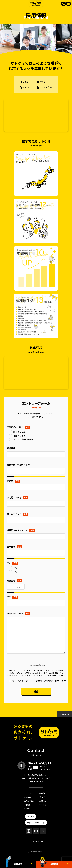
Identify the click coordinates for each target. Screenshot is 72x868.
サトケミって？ (28, 793)
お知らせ (43, 793)
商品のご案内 (29, 801)
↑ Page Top (65, 714)
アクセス (43, 805)
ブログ (42, 797)
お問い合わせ (45, 801)
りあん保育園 (46, 87)
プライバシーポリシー (36, 841)
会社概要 (27, 805)
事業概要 (27, 797)
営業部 (26, 82)
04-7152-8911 (40, 763)
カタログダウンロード (36, 823)
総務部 (42, 82)
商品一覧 (31, 816)
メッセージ (28, 809)
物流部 (26, 87)
